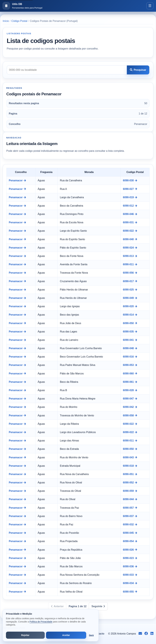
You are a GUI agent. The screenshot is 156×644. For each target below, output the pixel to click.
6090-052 (130, 483)
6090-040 (130, 239)
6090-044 (130, 499)
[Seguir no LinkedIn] (152, 634)
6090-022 (130, 231)
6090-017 (130, 281)
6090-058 (130, 415)
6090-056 (130, 273)
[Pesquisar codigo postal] (67, 70)
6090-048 (130, 348)
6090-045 (130, 533)
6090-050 (130, 323)
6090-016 (130, 357)
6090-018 (130, 466)
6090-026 (130, 550)
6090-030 (130, 180)
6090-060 (130, 374)
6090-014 (130, 315)
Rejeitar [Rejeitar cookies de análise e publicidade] (25, 635)
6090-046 (130, 214)
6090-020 (130, 306)
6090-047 (130, 399)
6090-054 (130, 541)
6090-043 (130, 457)
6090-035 (130, 332)
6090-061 (130, 382)
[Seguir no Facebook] (146, 634)
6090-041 (130, 340)
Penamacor (17, 180)
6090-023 (130, 558)
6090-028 (130, 390)
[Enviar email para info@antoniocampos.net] (140, 634)
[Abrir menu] (150, 6)
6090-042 (130, 407)
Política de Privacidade (41, 622)
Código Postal (19, 21)
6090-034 (130, 583)
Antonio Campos (127, 634)
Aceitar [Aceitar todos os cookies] (66, 635)
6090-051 (130, 474)
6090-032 (130, 524)
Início (6, 21)
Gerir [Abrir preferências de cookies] (91, 635)
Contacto (99, 634)
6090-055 (130, 592)
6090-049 (130, 298)
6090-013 (130, 256)
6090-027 (130, 189)
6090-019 (130, 197)
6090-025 (130, 290)
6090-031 (130, 222)
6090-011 (130, 264)
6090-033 (130, 575)
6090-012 (130, 206)
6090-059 (130, 491)
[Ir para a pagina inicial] (22, 6)
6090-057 (130, 508)
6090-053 (130, 365)
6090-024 (130, 248)
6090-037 (130, 516)
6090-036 (130, 566)
